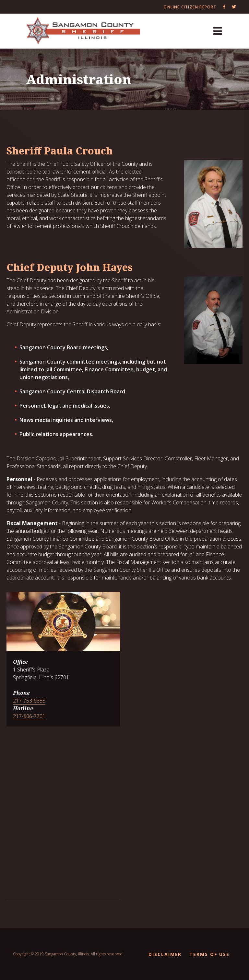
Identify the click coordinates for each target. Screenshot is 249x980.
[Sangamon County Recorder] (83, 31)
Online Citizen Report (190, 7)
